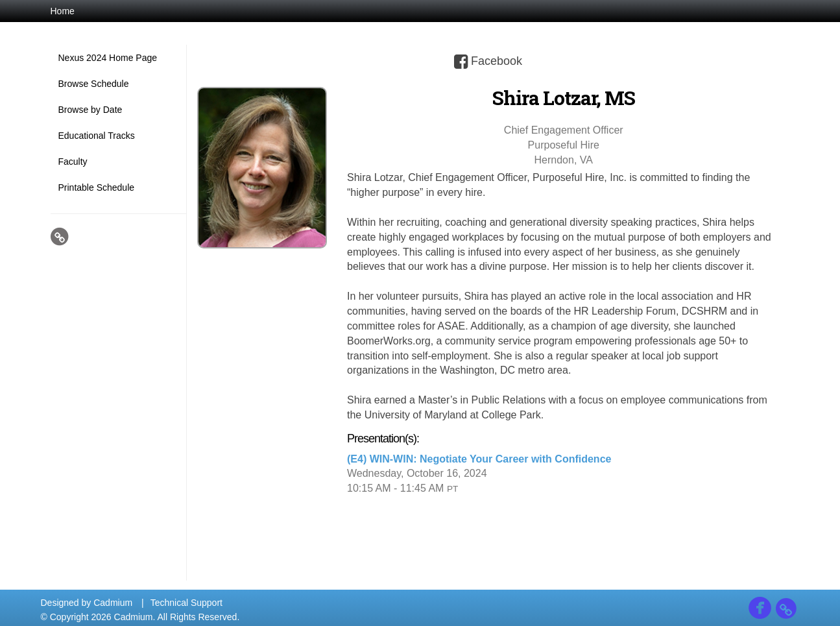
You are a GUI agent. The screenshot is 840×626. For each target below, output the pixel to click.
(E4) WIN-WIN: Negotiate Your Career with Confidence (479, 459)
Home (63, 11)
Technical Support (186, 603)
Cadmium (113, 603)
